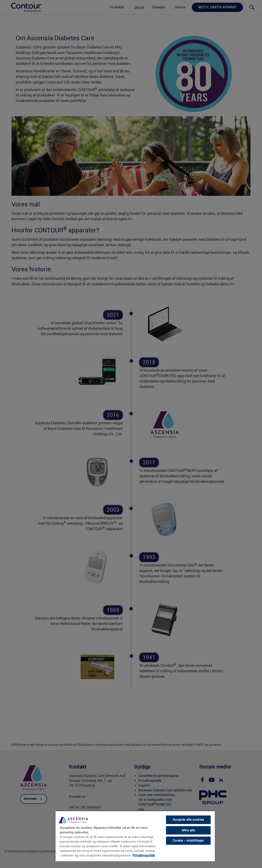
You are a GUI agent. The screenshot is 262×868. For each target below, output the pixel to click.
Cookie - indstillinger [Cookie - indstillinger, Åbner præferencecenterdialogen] (188, 841)
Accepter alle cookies (188, 820)
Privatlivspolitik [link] (144, 855)
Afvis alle (188, 830)
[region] (135, 836)
